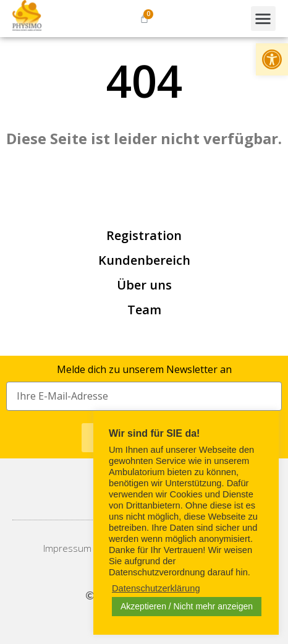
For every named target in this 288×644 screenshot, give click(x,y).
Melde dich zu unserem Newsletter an (144, 369)
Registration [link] (144, 235)
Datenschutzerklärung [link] (156, 588)
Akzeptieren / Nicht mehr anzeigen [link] (187, 606)
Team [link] (144, 310)
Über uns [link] (144, 285)
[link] (272, 59)
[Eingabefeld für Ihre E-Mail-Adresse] (144, 396)
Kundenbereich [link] (144, 260)
